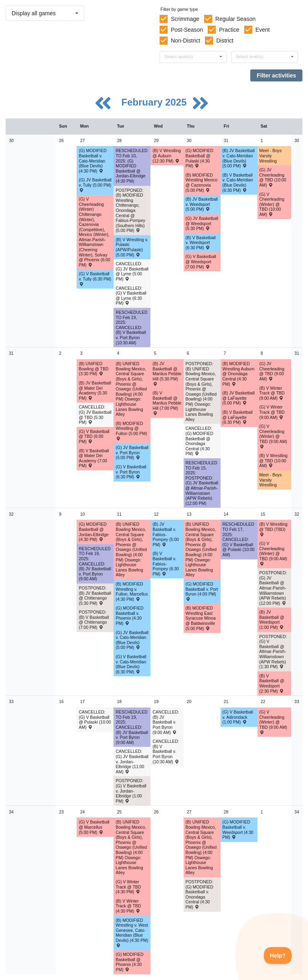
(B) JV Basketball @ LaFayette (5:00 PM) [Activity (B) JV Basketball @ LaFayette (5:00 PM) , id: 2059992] (239, 398)
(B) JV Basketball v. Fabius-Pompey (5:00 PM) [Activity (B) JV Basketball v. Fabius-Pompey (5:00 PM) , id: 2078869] (165, 534)
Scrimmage (185, 19)
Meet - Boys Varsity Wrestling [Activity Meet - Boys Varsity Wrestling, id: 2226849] (271, 480)
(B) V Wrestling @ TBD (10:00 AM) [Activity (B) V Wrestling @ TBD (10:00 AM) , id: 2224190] (274, 461)
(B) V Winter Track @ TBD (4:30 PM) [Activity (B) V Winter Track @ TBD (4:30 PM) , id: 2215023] (128, 906)
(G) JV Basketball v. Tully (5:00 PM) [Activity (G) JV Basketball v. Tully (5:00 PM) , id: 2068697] (95, 185)
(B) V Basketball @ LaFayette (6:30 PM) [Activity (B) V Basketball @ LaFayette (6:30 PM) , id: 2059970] (238, 417)
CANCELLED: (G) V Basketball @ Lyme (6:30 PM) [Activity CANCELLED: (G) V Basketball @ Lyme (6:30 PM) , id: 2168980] (131, 296)
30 (11, 140)
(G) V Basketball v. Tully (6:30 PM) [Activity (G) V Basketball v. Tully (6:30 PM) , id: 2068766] (95, 279)
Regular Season (235, 19)
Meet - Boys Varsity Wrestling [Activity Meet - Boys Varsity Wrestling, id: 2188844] (271, 156)
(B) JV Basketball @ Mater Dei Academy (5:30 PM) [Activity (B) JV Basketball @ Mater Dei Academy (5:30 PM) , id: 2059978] (95, 390)
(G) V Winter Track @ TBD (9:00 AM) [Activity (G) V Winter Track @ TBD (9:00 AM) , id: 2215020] (272, 412)
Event (263, 30)
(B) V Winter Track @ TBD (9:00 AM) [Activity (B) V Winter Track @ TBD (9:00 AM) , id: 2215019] (272, 393)
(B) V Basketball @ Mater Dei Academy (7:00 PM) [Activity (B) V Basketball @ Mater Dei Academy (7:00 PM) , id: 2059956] (94, 458)
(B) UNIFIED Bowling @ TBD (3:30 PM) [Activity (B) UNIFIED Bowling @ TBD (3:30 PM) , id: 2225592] (93, 369)
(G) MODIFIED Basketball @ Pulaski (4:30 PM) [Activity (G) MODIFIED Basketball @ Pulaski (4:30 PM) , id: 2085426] (200, 158)
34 (11, 812)
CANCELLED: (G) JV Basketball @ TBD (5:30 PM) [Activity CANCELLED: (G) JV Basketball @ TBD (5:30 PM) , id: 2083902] (95, 415)
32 (11, 514)
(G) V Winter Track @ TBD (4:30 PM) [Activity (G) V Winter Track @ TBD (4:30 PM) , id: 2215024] (128, 887)
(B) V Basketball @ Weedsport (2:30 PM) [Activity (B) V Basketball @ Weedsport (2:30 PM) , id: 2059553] (272, 683)
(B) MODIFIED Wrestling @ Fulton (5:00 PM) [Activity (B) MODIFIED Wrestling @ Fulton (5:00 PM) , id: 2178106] (131, 431)
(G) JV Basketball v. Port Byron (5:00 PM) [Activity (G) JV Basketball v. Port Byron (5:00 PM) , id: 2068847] (132, 452)
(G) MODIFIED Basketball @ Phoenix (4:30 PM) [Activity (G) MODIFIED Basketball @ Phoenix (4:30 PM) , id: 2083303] (129, 962)
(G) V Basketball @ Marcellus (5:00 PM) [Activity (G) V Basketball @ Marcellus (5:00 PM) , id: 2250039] (94, 827)
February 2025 (155, 102)
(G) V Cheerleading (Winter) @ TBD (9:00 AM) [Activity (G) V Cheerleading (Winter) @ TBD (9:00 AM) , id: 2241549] (273, 722)
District (225, 41)
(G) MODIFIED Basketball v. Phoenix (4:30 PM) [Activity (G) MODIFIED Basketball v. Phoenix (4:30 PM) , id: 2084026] (129, 616)
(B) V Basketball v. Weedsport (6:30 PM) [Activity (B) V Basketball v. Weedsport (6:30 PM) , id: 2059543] (201, 243)
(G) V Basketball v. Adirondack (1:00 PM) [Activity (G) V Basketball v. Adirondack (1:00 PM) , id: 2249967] (238, 717)
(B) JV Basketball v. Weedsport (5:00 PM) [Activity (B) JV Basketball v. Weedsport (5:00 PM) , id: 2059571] (202, 204)
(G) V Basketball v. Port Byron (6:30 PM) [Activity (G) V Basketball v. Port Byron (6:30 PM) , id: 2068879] (131, 472)
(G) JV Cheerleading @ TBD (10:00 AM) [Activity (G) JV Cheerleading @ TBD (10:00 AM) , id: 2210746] (273, 177)
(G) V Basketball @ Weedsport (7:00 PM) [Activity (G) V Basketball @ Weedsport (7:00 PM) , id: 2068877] (201, 261)
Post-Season (187, 30)
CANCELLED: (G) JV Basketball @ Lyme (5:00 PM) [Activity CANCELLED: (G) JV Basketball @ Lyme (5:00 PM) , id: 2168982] (132, 271)
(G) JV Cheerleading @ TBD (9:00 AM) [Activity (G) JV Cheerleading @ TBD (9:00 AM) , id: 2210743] (272, 371)
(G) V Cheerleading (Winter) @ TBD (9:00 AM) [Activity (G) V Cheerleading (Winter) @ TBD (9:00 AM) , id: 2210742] (273, 436)
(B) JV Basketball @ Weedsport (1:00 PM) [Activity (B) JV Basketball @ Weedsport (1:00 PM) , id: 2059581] (272, 620)
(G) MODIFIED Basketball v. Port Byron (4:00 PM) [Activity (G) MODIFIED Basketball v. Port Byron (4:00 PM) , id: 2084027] (202, 591)
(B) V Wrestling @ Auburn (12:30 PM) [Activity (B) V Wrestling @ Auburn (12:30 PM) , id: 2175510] (166, 156)
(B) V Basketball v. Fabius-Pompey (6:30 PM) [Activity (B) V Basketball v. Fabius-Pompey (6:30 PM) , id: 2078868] (165, 563)
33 (11, 701)
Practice (229, 30)
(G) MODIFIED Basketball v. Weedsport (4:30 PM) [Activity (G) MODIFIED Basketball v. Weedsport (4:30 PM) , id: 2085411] (238, 830)
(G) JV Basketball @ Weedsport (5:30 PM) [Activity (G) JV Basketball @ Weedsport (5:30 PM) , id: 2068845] (202, 223)
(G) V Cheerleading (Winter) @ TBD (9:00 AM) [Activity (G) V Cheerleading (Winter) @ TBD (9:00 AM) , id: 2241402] (273, 553)
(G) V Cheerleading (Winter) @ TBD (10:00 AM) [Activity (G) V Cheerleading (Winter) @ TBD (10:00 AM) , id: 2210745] (272, 204)
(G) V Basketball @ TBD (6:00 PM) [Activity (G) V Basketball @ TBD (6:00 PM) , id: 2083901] (94, 436)
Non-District (185, 41)
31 (11, 353)
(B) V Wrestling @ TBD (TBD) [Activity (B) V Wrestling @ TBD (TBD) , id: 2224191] (274, 529)
